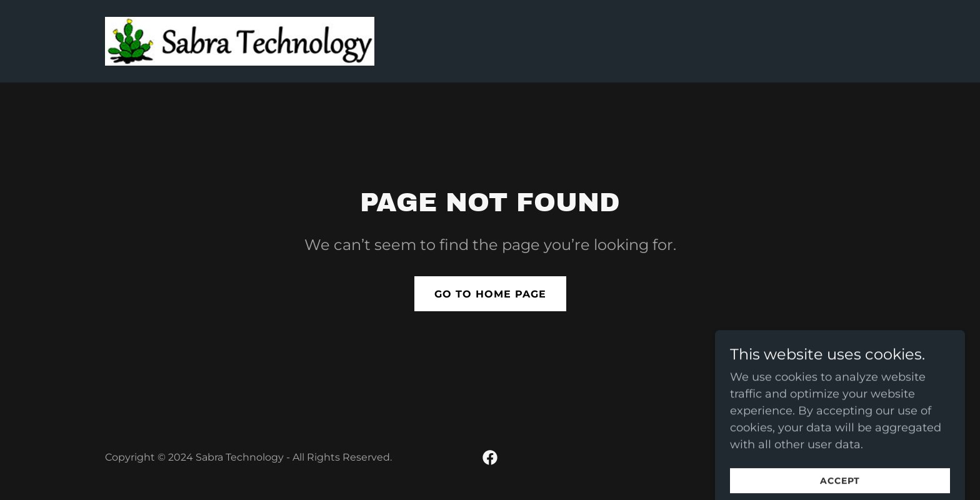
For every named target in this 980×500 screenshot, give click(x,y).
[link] (240, 41)
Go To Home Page (490, 294)
